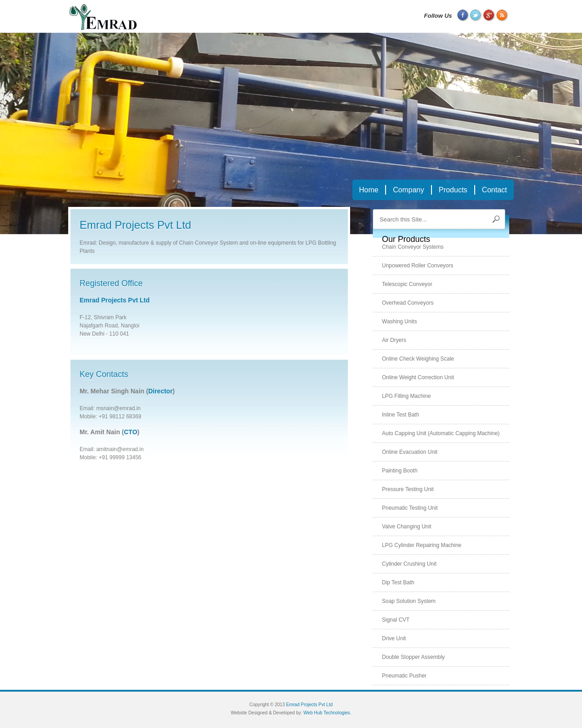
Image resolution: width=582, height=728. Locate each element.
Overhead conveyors (408, 303)
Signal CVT (396, 620)
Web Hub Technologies (326, 713)
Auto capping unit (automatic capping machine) (441, 433)
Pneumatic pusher (404, 676)
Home (369, 190)
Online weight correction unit (418, 377)
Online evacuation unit (410, 452)
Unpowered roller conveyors (418, 266)
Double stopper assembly (413, 657)
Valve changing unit (407, 527)
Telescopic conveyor (407, 284)
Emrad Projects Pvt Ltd (115, 300)
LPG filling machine (406, 396)
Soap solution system (409, 601)
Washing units (399, 321)
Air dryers (394, 340)
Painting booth (400, 471)
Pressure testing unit (408, 489)
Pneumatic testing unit (410, 508)
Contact (494, 190)
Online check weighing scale (418, 359)
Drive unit (394, 638)
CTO (131, 432)
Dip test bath (398, 582)
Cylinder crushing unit (409, 564)
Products (453, 190)
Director (161, 391)
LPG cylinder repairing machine (422, 545)
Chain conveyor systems (413, 247)
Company (408, 190)
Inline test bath (401, 415)
